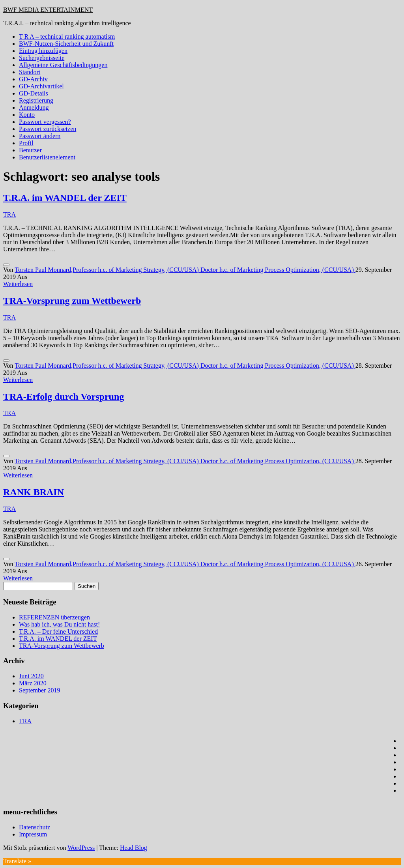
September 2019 (39, 690)
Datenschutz (35, 827)
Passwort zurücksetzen (48, 129)
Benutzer (30, 150)
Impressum (33, 834)
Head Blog (134, 848)
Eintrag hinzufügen (43, 51)
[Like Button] (6, 265)
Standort (30, 72)
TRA (9, 214)
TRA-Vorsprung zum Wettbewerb (72, 301)
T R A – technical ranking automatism (67, 36)
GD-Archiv (33, 79)
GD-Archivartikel (41, 86)
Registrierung (36, 100)
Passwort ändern (40, 136)
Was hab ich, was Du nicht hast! (59, 624)
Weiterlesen (18, 284)
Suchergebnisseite (42, 58)
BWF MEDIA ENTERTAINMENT (48, 10)
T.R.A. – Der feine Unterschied (58, 631)
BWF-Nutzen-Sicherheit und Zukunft (66, 44)
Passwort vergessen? (45, 122)
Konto (27, 115)
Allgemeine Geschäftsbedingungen (63, 65)
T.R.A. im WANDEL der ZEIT (65, 198)
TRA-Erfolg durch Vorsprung (64, 397)
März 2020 (33, 683)
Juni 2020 (31, 676)
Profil (26, 143)
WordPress (81, 848)
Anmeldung (34, 108)
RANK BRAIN (34, 492)
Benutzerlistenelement (47, 157)
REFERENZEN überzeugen (54, 617)
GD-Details (34, 93)
